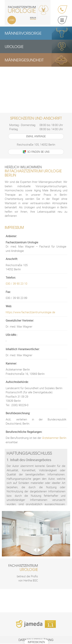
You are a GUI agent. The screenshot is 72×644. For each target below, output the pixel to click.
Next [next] (39, 550)
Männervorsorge (23, 33)
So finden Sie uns (36, 152)
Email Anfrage (36, 137)
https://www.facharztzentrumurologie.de (30, 313)
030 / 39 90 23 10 (16, 284)
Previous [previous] (35, 550)
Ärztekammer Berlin (54, 438)
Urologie (14, 47)
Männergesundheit (24, 60)
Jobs (12, 20)
